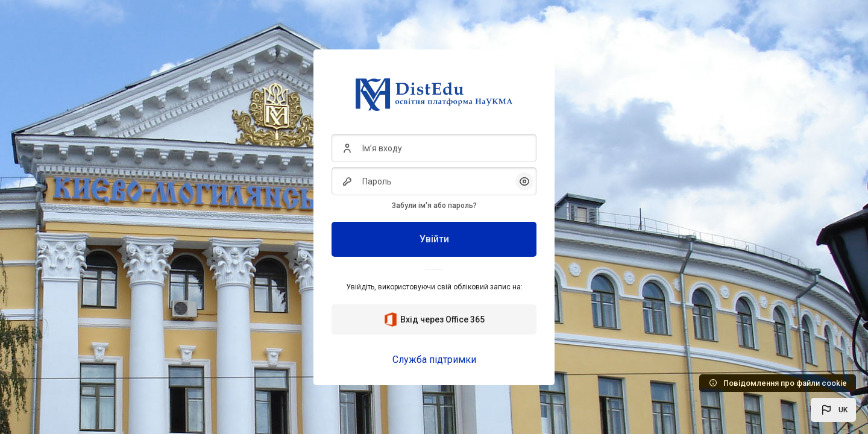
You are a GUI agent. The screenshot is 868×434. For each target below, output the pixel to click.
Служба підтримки (434, 360)
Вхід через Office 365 (434, 319)
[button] (833, 410)
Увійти (434, 239)
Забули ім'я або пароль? (434, 206)
